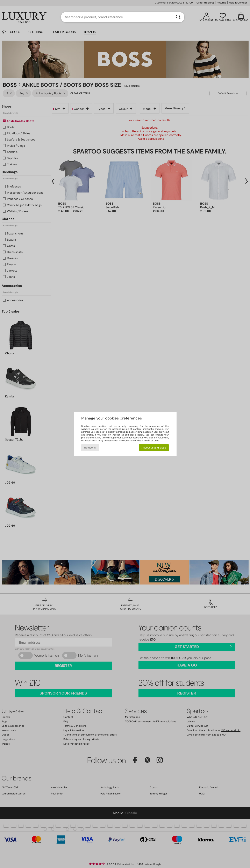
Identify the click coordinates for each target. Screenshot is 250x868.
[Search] (178, 17)
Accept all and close (154, 448)
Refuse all (90, 448)
